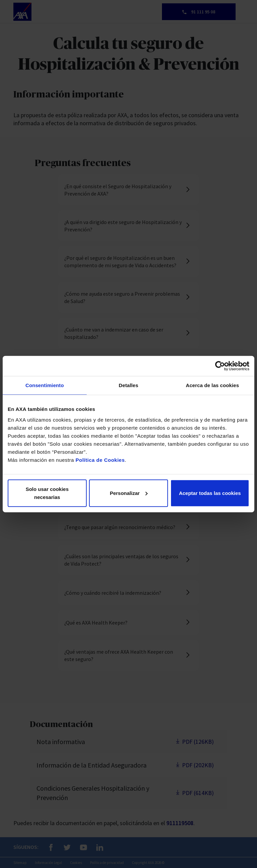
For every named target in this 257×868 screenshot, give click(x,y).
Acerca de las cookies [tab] (212, 385)
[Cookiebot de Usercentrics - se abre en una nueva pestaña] (220, 366)
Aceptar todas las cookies (210, 493)
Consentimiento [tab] (45, 385)
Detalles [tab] (128, 385)
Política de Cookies (100, 460)
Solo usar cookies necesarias (47, 493)
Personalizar (129, 493)
